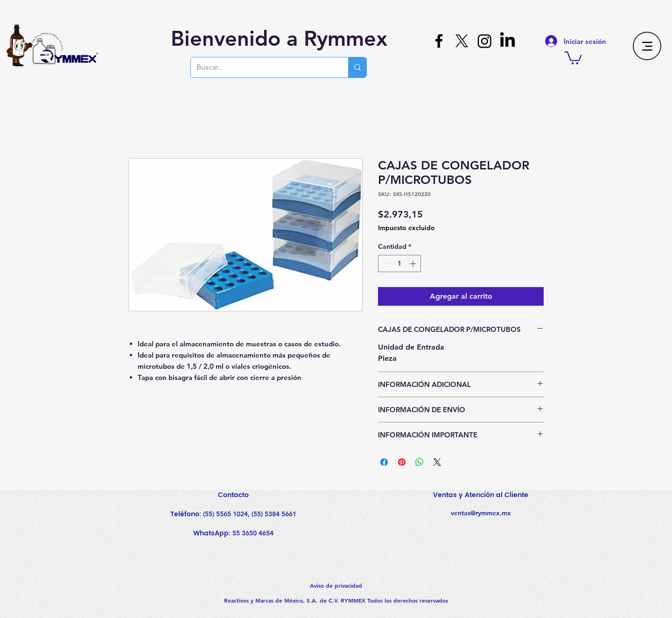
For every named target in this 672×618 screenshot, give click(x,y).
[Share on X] (437, 462)
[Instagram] (485, 41)
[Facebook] (439, 41)
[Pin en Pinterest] (402, 462)
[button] (573, 57)
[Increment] (414, 263)
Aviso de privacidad (336, 585)
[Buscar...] (262, 67)
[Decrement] (385, 263)
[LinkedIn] (507, 41)
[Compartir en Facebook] (384, 462)
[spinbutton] (399, 263)
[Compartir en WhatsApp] (420, 462)
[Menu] (647, 46)
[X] (462, 41)
